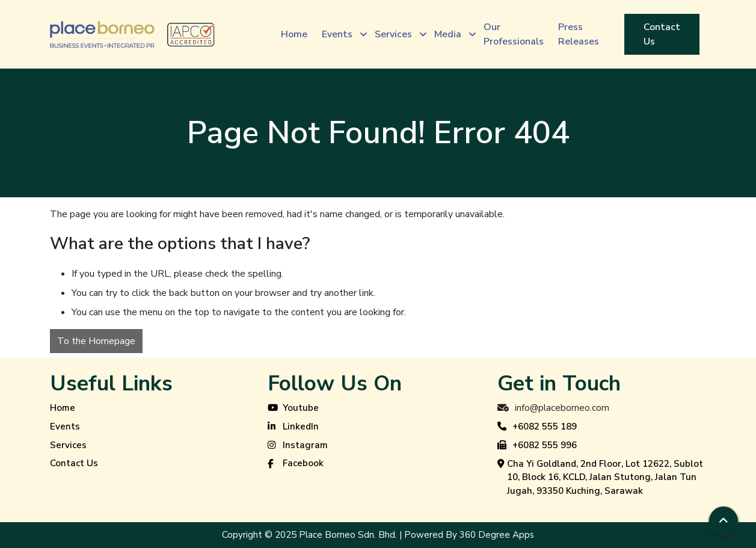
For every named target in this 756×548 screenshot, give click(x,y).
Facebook (296, 464)
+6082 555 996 (537, 446)
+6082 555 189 (537, 427)
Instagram (298, 446)
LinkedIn (293, 427)
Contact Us (74, 463)
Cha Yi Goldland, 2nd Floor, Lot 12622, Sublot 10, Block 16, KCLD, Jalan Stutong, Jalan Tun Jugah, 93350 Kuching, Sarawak (600, 478)
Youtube (293, 408)
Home (63, 408)
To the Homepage (96, 341)
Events (65, 426)
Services (68, 445)
